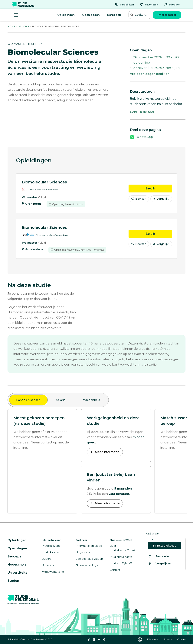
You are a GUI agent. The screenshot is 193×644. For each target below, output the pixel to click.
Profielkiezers (51, 546)
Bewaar (138, 199)
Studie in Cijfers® (121, 563)
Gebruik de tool (142, 112)
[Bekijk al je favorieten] (159, 556)
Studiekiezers (51, 552)
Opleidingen (66, 15)
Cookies (181, 639)
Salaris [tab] (61, 400)
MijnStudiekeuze (165, 546)
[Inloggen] (172, 5)
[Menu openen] (16, 15)
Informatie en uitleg (89, 546)
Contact (115, 570)
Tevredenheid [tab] (91, 400)
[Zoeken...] (140, 15)
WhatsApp (145, 137)
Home (11, 26)
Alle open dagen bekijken (150, 74)
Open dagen (91, 15)
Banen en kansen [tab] (28, 400)
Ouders (46, 559)
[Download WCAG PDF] (140, 639)
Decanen (48, 565)
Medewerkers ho (53, 572)
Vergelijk (161, 199)
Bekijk (159, 188)
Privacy (168, 639)
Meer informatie (107, 452)
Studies (24, 26)
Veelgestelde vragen (89, 559)
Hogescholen (18, 565)
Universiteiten (18, 573)
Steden (13, 581)
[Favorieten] (149, 5)
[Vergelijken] (124, 5)
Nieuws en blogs (87, 565)
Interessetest (167, 15)
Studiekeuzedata (121, 557)
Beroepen (114, 15)
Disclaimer (153, 639)
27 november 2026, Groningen (156, 68)
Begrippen (83, 552)
